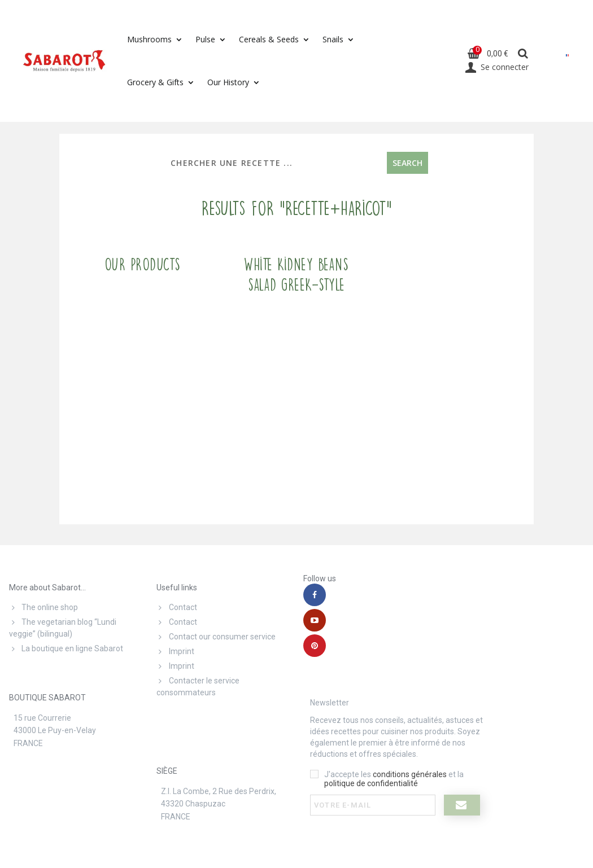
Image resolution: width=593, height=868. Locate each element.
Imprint (175, 651)
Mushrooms (149, 39)
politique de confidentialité (371, 783)
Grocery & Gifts (155, 82)
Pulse (205, 39)
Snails (333, 39)
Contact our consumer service (216, 637)
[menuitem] (567, 55)
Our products (143, 265)
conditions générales (410, 774)
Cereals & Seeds (269, 39)
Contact (177, 607)
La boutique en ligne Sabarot (66, 648)
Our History (228, 82)
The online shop (43, 607)
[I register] (462, 805)
